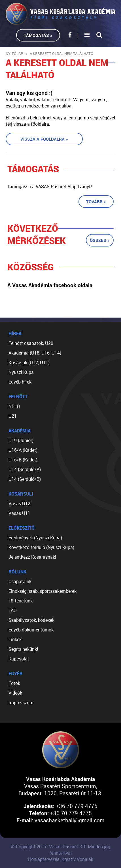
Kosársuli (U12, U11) (29, 362)
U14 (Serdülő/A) (25, 469)
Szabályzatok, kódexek (31, 620)
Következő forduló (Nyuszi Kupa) (41, 547)
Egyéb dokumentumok (31, 630)
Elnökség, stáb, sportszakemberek (43, 591)
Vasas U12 (19, 504)
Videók (15, 693)
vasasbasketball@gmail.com (70, 820)
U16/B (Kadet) (23, 460)
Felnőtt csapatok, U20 (31, 343)
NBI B (14, 406)
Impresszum (21, 703)
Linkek (15, 639)
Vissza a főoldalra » (44, 139)
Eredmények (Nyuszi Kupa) (35, 538)
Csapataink (20, 581)
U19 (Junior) (21, 440)
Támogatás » (38, 35)
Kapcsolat (19, 659)
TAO (13, 610)
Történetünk (21, 601)
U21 (13, 416)
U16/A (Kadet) (23, 450)
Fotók (14, 683)
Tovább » (96, 202)
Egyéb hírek (20, 382)
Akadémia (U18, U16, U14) (35, 353)
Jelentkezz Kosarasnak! (32, 557)
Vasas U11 (19, 513)
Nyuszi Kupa (21, 372)
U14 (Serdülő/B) (25, 479)
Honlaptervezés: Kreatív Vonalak (61, 859)
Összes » (100, 240)
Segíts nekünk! (23, 649)
